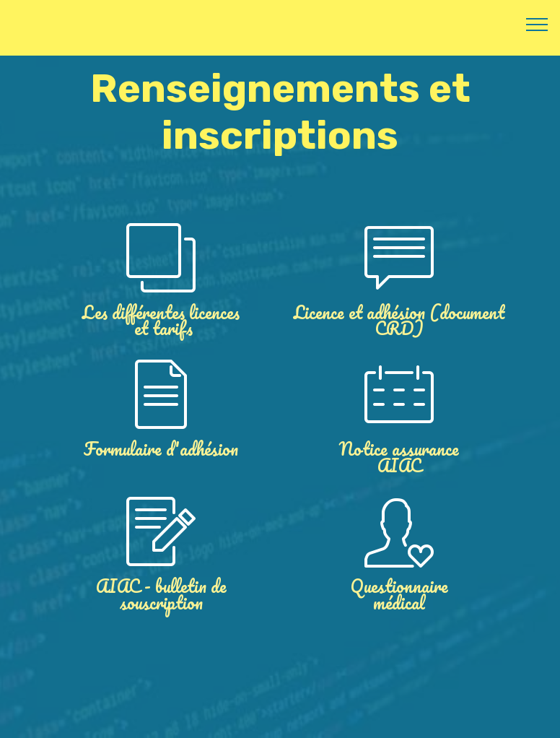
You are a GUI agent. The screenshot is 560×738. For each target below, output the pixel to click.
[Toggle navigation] (537, 24)
